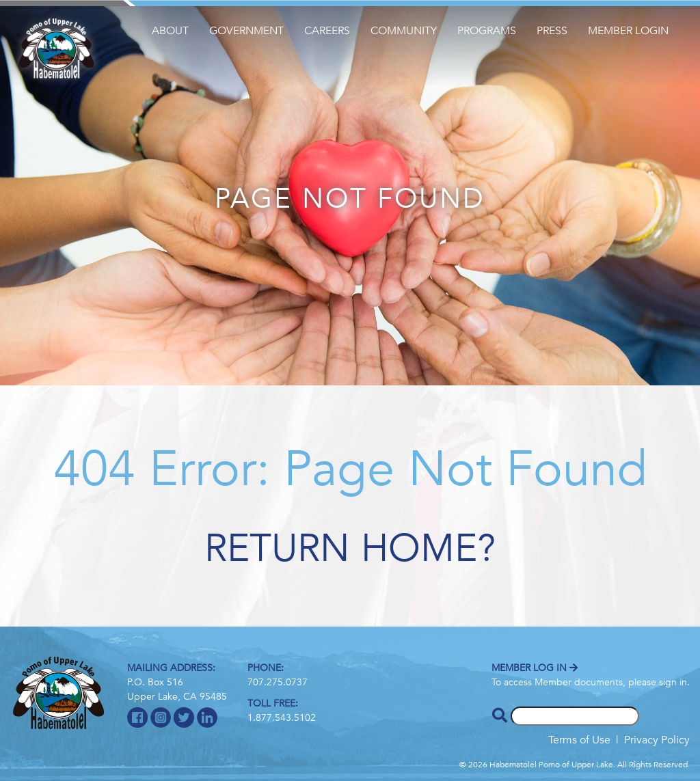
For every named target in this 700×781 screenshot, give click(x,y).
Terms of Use (579, 740)
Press (552, 31)
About (170, 31)
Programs (487, 31)
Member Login (628, 31)
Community (404, 31)
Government (246, 31)
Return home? (350, 549)
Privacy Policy (657, 740)
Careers (327, 31)
